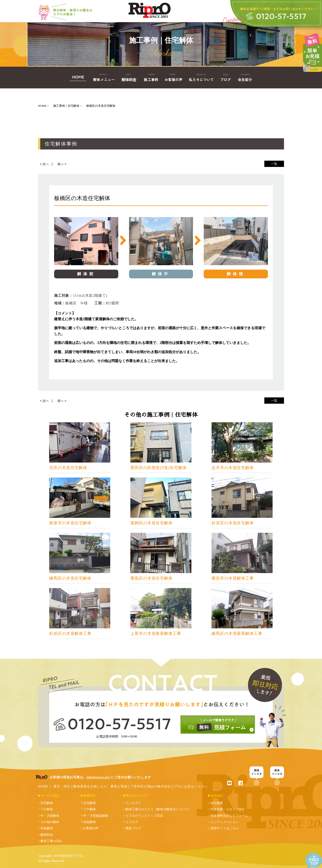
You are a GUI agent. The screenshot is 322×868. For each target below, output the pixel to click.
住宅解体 (47, 803)
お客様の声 (91, 828)
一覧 (274, 164)
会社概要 (217, 803)
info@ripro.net (98, 777)
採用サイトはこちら (225, 828)
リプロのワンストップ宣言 (144, 816)
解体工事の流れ (51, 841)
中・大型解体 (50, 816)
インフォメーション (225, 822)
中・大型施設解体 (96, 816)
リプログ (132, 822)
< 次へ (44, 164)
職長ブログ (133, 828)
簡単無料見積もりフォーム (229, 816)
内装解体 (47, 828)
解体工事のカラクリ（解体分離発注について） (158, 809)
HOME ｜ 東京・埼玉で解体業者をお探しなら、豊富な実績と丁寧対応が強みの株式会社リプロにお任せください (123, 786)
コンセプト (133, 803)
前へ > (62, 164)
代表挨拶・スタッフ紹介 (228, 809)
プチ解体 (47, 809)
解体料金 (47, 835)
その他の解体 (50, 822)
